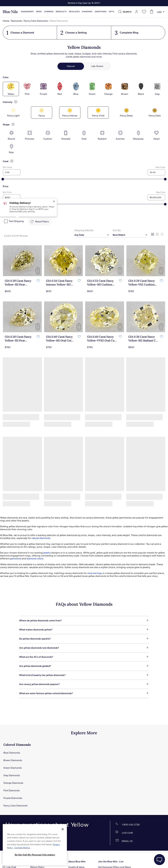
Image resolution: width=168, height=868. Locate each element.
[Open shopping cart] (152, 12)
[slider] (3, 179)
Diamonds (87, 12)
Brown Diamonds (13, 760)
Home (6, 21)
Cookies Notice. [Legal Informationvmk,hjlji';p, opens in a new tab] (22, 848)
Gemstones (101, 12)
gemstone (16, 559)
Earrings (49, 12)
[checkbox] (6, 221)
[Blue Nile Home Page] (10, 12)
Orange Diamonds (13, 783)
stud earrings (95, 573)
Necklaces (74, 12)
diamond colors (35, 559)
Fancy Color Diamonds (36, 21)
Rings (39, 12)
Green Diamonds (13, 768)
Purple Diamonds (13, 798)
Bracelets (61, 12)
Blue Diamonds (12, 753)
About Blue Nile (77, 862)
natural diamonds (41, 538)
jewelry (47, 553)
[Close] (63, 829)
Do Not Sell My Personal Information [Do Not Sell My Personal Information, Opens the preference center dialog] (35, 855)
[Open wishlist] (144, 12)
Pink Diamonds (12, 790)
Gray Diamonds (12, 775)
